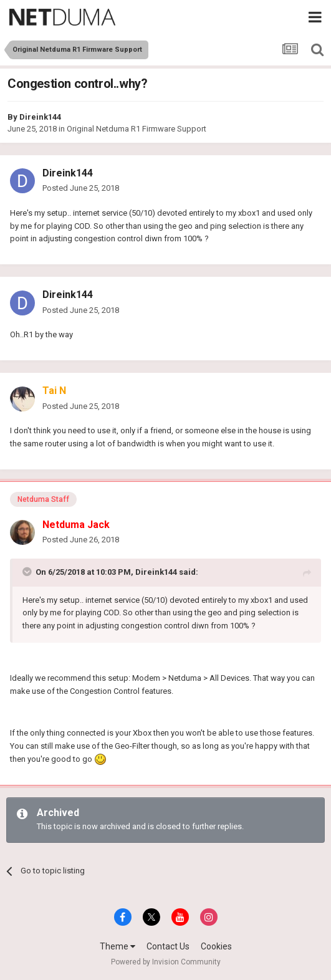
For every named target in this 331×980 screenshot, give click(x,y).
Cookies (216, 946)
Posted (81, 188)
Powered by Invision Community (166, 962)
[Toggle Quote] (28, 572)
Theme (118, 946)
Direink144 (40, 117)
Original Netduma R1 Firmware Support (137, 129)
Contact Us (168, 946)
